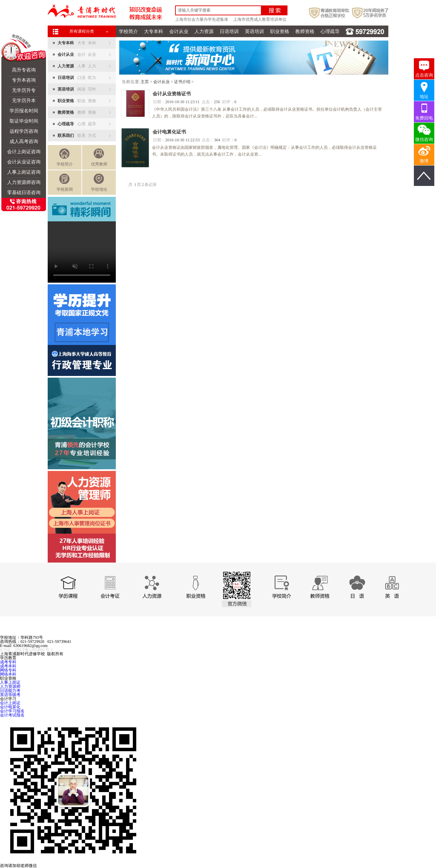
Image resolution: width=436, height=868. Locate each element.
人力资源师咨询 (24, 182)
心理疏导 (330, 31)
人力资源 (204, 31)
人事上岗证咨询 (24, 172)
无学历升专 (24, 90)
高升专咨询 (24, 70)
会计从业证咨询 (24, 162)
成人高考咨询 (24, 141)
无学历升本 (24, 101)
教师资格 (305, 31)
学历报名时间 (24, 111)
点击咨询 (424, 75)
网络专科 (8, 670)
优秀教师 (99, 157)
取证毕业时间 (24, 121)
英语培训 (254, 31)
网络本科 (8, 674)
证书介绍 (182, 82)
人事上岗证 (10, 682)
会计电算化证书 (169, 132)
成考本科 (8, 666)
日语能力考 (10, 691)
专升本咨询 (24, 80)
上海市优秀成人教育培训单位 (260, 19)
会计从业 (179, 31)
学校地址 (99, 183)
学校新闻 (65, 183)
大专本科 (154, 31)
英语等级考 (10, 695)
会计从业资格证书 (172, 94)
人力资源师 (10, 686)
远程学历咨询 (24, 131)
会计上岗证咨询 (24, 152)
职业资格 (280, 31)
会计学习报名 (12, 711)
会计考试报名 (12, 715)
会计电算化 (10, 707)
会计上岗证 (10, 703)
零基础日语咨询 (24, 193)
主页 (145, 82)
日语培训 (229, 31)
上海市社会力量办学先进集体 (202, 19)
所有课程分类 (82, 31)
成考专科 (8, 662)
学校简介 (128, 31)
